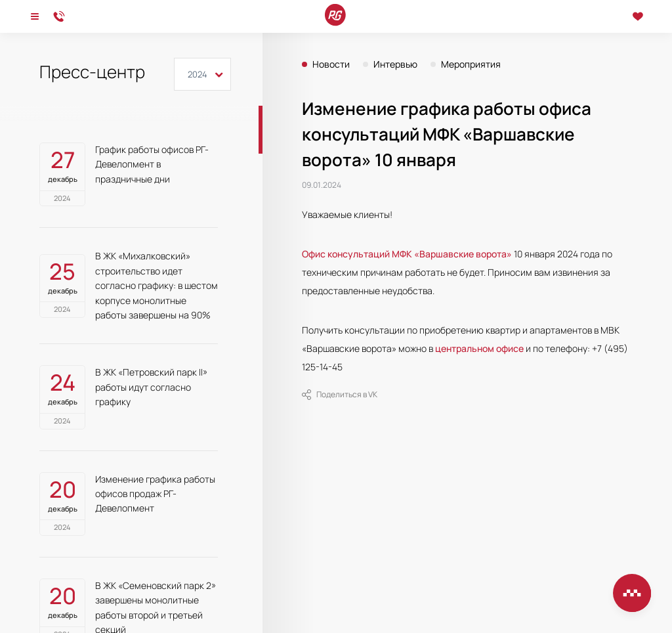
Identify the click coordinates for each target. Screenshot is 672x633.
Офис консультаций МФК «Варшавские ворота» (407, 254)
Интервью (395, 64)
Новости (331, 64)
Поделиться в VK (340, 395)
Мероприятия (471, 64)
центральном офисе (479, 348)
